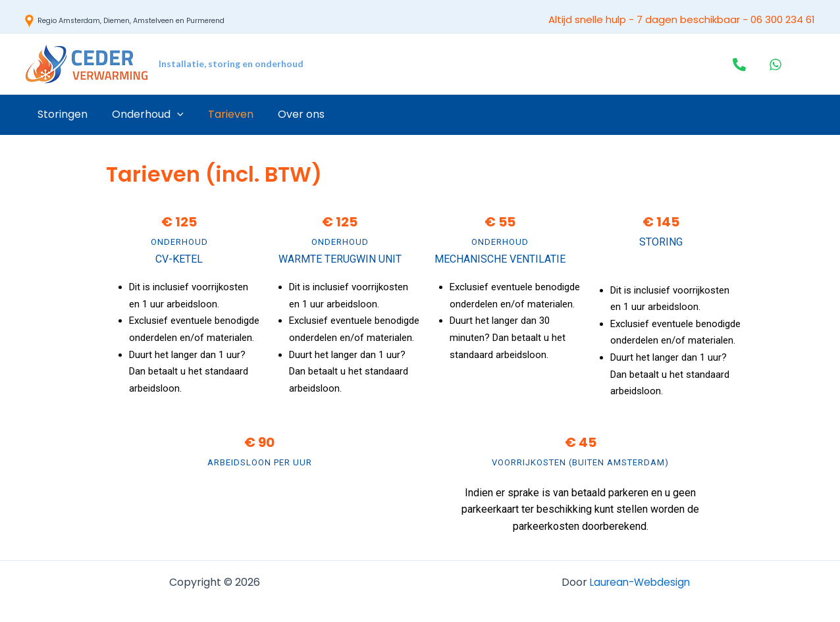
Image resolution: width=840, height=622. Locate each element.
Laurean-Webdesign (640, 582)
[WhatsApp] (775, 65)
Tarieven (222, 114)
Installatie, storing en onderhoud (231, 64)
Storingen (61, 114)
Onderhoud (143, 115)
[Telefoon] (739, 65)
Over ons (289, 114)
